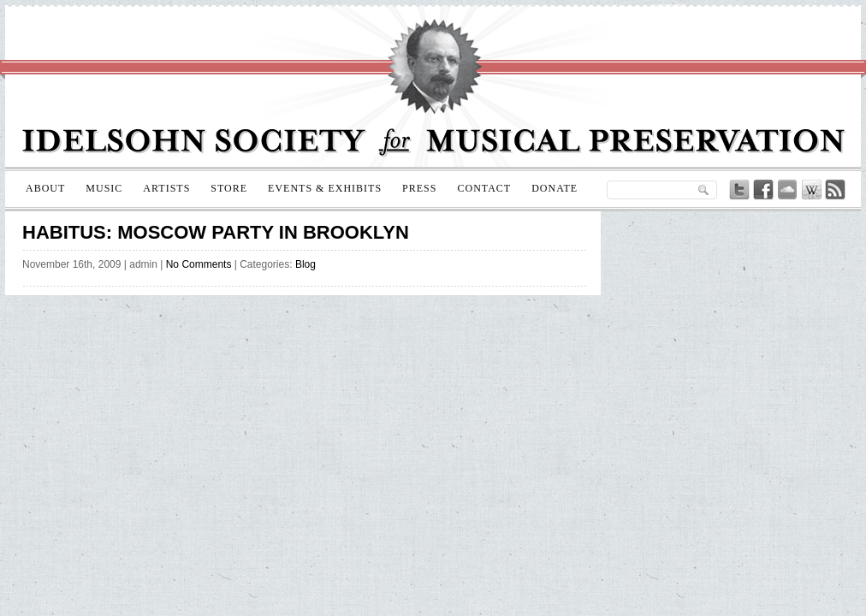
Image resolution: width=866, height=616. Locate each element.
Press (419, 188)
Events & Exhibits (325, 188)
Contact (484, 188)
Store (229, 188)
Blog (305, 264)
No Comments (199, 264)
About (45, 188)
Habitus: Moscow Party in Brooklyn (216, 232)
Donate (555, 188)
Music (104, 188)
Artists (166, 188)
